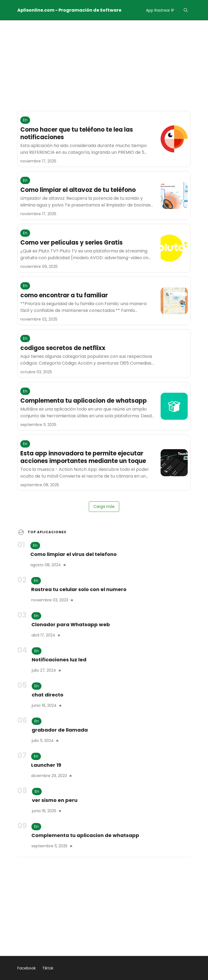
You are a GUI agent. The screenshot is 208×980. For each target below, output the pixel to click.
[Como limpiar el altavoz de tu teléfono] (174, 195)
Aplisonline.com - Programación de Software (69, 10)
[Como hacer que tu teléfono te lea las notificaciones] (174, 139)
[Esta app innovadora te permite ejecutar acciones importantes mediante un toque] (174, 463)
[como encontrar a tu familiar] (174, 301)
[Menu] (186, 10)
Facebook (27, 968)
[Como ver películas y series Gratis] (174, 248)
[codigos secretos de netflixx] (174, 354)
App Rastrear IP (160, 10)
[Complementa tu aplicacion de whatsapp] (174, 406)
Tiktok (48, 968)
